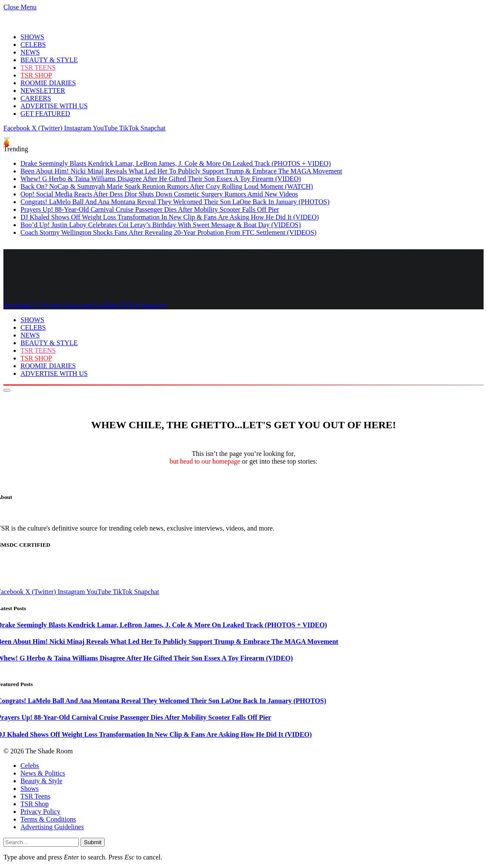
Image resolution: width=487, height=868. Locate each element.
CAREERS (36, 98)
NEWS (30, 52)
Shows (30, 789)
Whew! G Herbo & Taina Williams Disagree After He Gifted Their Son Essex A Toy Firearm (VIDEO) (161, 179)
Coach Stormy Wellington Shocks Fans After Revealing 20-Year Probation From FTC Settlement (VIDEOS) (168, 232)
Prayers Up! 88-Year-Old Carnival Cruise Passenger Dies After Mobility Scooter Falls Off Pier (150, 209)
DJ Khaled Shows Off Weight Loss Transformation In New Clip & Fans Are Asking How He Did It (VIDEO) (170, 217)
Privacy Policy (40, 812)
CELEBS (33, 45)
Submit (93, 842)
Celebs (30, 766)
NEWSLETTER (43, 91)
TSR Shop (34, 804)
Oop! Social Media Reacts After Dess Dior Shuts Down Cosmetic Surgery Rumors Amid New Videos (159, 194)
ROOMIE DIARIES (48, 83)
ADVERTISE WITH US (54, 106)
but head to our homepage (205, 461)
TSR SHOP (36, 75)
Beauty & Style (42, 781)
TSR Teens (35, 796)
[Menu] (7, 138)
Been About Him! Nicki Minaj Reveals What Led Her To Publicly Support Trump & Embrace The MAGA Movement (181, 171)
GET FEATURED (45, 114)
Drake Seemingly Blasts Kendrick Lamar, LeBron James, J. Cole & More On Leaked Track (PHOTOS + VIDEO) (176, 163)
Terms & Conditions (48, 819)
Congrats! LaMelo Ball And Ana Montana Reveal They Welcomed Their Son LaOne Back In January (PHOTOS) (175, 202)
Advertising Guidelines (52, 827)
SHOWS (32, 37)
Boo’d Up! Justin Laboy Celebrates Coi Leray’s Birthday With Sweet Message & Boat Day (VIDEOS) (161, 225)
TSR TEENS (38, 68)
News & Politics (43, 773)
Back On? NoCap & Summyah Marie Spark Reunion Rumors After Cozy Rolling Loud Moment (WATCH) (167, 186)
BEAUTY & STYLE (49, 60)
